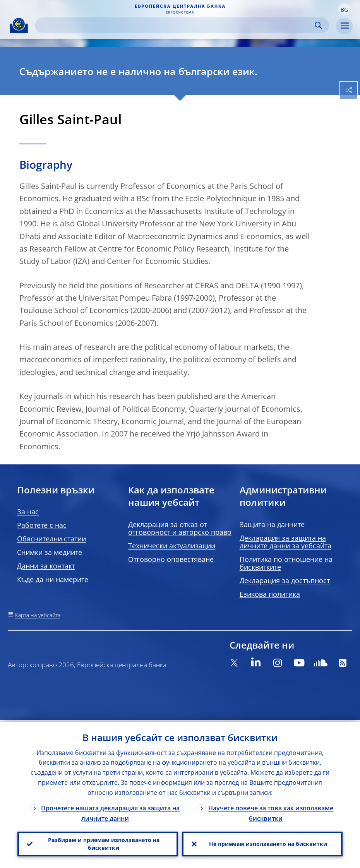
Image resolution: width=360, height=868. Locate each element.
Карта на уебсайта (38, 615)
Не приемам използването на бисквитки (268, 843)
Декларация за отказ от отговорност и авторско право (180, 528)
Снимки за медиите (50, 552)
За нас (28, 512)
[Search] (176, 25)
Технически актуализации (172, 546)
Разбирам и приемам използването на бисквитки (104, 843)
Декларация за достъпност (285, 580)
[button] (344, 9)
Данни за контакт (46, 566)
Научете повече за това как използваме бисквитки (271, 812)
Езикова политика (270, 594)
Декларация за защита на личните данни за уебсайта (285, 542)
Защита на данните (272, 524)
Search (318, 25)
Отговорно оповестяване (171, 559)
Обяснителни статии (51, 539)
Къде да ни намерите (53, 579)
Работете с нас (42, 525)
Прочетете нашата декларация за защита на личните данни (110, 812)
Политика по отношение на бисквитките (286, 563)
